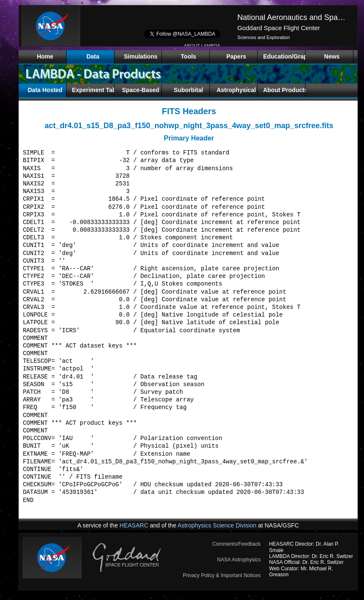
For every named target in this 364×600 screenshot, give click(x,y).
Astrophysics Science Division (217, 525)
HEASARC (134, 525)
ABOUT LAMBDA (202, 46)
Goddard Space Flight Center (279, 28)
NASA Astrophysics (239, 560)
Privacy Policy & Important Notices (222, 575)
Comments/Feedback (236, 544)
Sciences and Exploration (264, 37)
